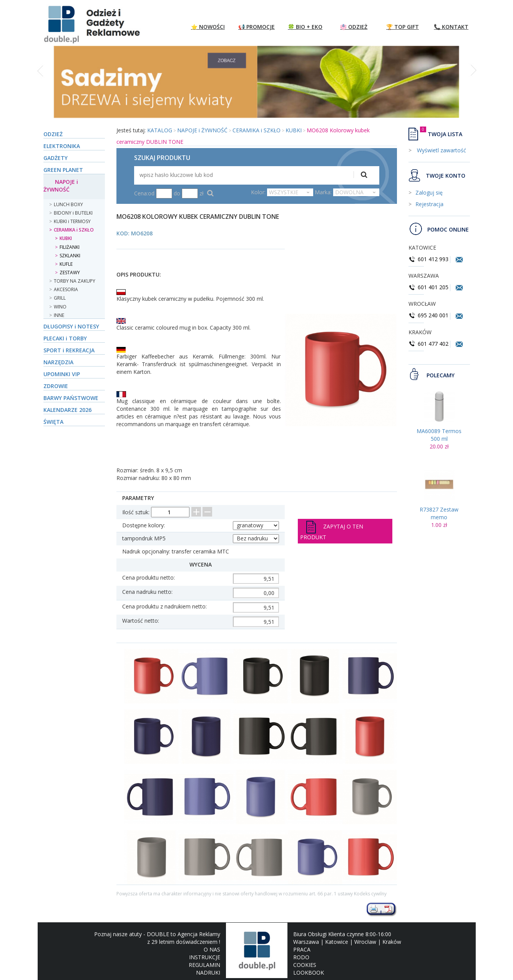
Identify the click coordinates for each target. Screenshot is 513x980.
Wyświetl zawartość (441, 150)
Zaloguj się (429, 192)
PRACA (302, 949)
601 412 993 (428, 259)
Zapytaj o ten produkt (332, 531)
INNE (59, 315)
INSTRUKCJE (205, 957)
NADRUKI (208, 972)
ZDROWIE (56, 386)
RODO (301, 957)
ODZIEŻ (53, 134)
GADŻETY (56, 158)
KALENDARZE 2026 (67, 410)
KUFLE (66, 264)
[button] (41, 86)
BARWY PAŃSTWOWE (71, 398)
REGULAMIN (204, 965)
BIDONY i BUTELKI (73, 213)
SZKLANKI (70, 256)
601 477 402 (429, 344)
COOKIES (305, 965)
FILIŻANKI (70, 247)
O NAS (212, 949)
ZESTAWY (70, 272)
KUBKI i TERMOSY (72, 221)
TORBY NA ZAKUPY (75, 281)
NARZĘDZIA (58, 362)
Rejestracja (429, 204)
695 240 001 (429, 315)
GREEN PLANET (63, 170)
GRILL (60, 298)
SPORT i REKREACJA (69, 350)
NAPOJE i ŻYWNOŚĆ (61, 186)
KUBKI (66, 238)
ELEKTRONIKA (62, 146)
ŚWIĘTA (53, 422)
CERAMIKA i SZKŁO (74, 230)
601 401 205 (428, 287)
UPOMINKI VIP (62, 374)
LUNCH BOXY (68, 204)
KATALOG (160, 130)
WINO (60, 307)
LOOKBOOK (309, 972)
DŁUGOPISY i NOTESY (71, 326)
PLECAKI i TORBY (65, 338)
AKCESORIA (66, 289)
